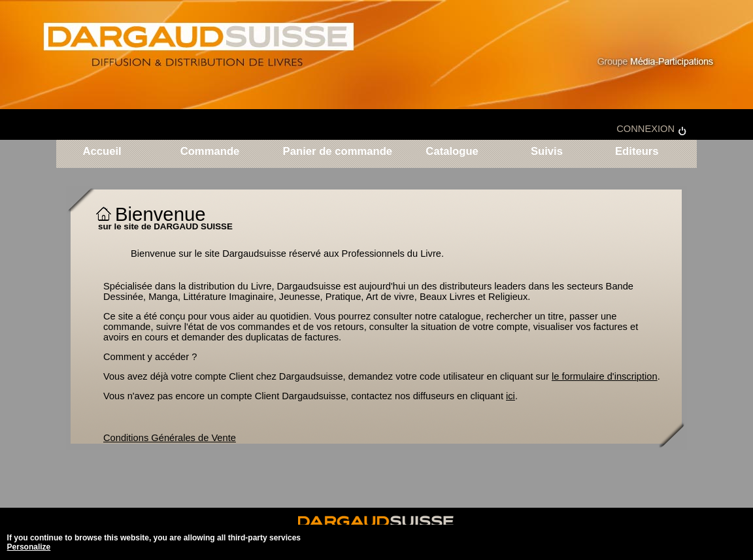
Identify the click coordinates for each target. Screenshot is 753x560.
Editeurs (635, 152)
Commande (210, 152)
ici (510, 396)
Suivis (547, 152)
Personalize (29, 547)
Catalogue (452, 152)
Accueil (102, 152)
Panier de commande (338, 152)
